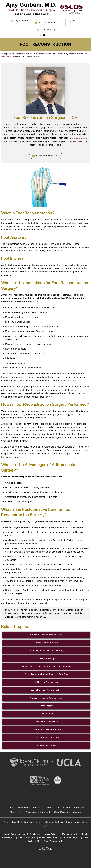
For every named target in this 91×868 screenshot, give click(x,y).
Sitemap (49, 808)
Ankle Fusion (47, 714)
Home (10, 808)
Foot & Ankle (83, 54)
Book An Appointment (48, 156)
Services (73, 54)
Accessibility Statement (38, 812)
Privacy (36, 808)
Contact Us (16, 812)
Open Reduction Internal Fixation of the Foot (47, 674)
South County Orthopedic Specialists (22, 834)
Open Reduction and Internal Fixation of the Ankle (47, 666)
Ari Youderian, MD (71, 838)
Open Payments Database (67, 812)
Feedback (79, 808)
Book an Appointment (50, 23)
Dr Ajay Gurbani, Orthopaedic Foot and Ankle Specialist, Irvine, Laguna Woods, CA (34, 54)
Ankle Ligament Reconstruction (47, 690)
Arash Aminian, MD (53, 841)
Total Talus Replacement (47, 722)
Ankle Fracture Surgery (47, 643)
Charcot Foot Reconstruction (47, 730)
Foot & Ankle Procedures (11, 57)
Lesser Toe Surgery (47, 745)
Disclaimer (23, 808)
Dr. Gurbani (22, 134)
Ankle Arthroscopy (47, 658)
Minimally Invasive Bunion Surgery (47, 651)
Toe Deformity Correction (47, 738)
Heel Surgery (47, 706)
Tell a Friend (64, 808)
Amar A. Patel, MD (27, 838)
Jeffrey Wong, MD (69, 834)
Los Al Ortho (50, 834)
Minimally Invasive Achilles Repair (47, 635)
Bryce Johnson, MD (49, 838)
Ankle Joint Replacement (47, 682)
